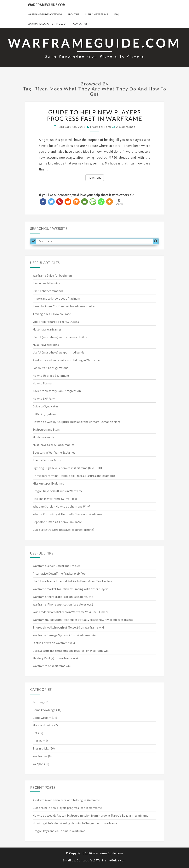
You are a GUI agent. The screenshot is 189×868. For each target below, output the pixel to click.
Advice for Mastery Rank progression (57, 391)
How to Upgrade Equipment (51, 376)
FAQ (117, 14)
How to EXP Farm (44, 399)
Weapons (39, 764)
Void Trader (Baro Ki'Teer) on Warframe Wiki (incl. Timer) (70, 612)
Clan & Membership (97, 14)
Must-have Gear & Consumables (54, 445)
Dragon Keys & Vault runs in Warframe (58, 491)
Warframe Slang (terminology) (48, 24)
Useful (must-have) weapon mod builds (58, 352)
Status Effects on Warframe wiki (54, 643)
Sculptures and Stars (46, 429)
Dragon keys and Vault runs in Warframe (59, 831)
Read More (96, 177)
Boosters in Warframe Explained (54, 452)
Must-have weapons (46, 345)
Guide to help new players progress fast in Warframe (95, 115)
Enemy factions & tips (47, 460)
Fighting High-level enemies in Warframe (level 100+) (68, 468)
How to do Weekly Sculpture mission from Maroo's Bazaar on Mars (76, 422)
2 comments (126, 127)
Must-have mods (44, 437)
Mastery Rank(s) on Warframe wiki (55, 658)
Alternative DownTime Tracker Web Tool (60, 573)
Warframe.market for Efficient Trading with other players (71, 589)
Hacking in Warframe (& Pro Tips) (55, 499)
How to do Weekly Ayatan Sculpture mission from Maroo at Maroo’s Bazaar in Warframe (90, 815)
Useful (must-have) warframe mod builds (60, 337)
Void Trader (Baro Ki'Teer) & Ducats (56, 322)
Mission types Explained (48, 483)
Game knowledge (44, 710)
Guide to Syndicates (46, 406)
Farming (38, 702)
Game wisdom (42, 718)
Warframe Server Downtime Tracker (56, 566)
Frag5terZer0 (101, 127)
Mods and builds (43, 725)
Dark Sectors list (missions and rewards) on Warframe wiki (71, 651)
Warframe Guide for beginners (53, 275)
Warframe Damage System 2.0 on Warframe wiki (64, 635)
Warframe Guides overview (45, 14)
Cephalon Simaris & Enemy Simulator (57, 522)
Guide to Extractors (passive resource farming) (63, 530)
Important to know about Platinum (56, 298)
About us (73, 14)
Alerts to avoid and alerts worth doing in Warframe (66, 360)
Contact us (80, 24)
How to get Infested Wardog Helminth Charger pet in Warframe (75, 823)
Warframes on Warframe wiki (52, 666)
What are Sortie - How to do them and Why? (61, 506)
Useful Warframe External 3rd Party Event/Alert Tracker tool (73, 581)
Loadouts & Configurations (50, 368)
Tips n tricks (41, 748)
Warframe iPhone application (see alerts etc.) (63, 604)
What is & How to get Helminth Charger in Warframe (67, 514)
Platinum (39, 741)
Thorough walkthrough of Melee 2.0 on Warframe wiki (68, 627)
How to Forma (42, 383)
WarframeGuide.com (47, 5)
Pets (36, 733)
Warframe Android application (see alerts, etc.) (64, 597)
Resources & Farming (46, 283)
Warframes (40, 756)
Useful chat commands (48, 291)
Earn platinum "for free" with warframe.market (64, 306)
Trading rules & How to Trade (52, 314)
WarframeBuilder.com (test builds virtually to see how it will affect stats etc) (83, 620)
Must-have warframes (47, 329)
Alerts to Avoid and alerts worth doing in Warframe (66, 800)
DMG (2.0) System (44, 414)
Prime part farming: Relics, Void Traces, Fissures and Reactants (74, 476)
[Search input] (95, 241)
